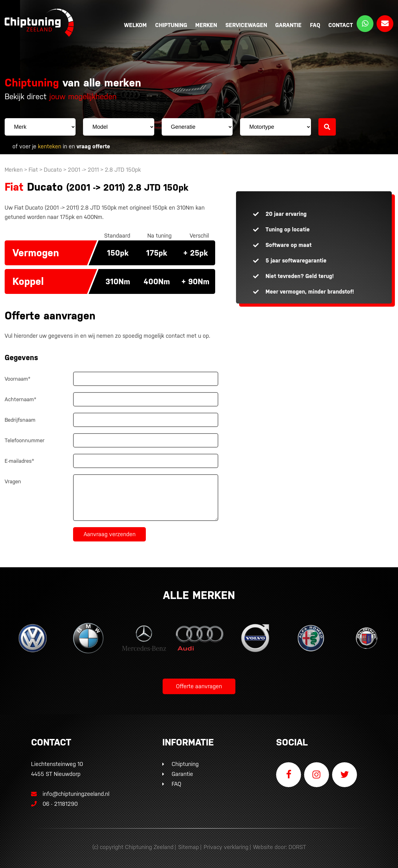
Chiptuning (171, 25)
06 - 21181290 (54, 804)
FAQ (315, 25)
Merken (206, 25)
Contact (341, 25)
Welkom (135, 25)
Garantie (288, 25)
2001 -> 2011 (84, 170)
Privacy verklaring (226, 847)
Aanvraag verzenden (110, 534)
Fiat (33, 170)
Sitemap (189, 847)
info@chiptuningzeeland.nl (70, 794)
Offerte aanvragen (199, 686)
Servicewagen (246, 25)
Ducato (53, 170)
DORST (297, 847)
